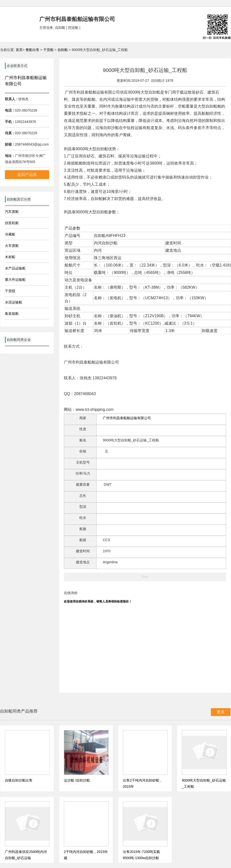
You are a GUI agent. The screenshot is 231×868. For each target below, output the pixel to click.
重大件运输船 (15, 280)
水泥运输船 (14, 302)
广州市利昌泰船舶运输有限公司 (127, 418)
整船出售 (32, 50)
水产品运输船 (15, 268)
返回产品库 (27, 175)
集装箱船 (12, 314)
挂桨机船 (12, 223)
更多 (221, 712)
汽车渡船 (12, 212)
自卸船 (63, 50)
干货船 (48, 50)
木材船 (10, 257)
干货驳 (10, 291)
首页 (19, 50)
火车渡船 (12, 246)
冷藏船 (10, 234)
